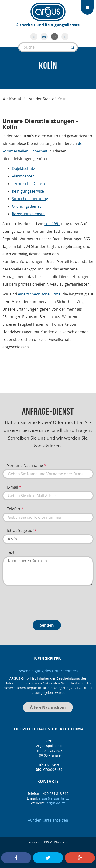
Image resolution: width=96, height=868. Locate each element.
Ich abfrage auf (20, 531)
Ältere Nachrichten (48, 707)
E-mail (13, 487)
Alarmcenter (23, 176)
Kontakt (16, 99)
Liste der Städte (40, 99)
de (54, 37)
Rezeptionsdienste (28, 214)
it (65, 37)
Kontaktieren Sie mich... (48, 571)
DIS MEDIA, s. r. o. (56, 842)
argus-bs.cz (56, 803)
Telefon (14, 509)
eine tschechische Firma (39, 294)
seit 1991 (52, 224)
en (44, 37)
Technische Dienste (29, 184)
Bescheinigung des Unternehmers (48, 671)
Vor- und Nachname (25, 465)
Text (11, 552)
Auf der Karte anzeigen (48, 820)
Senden (47, 625)
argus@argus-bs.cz (54, 798)
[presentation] (38, 601)
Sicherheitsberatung (30, 199)
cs (34, 37)
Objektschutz (23, 169)
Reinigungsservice (28, 191)
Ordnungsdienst (26, 206)
